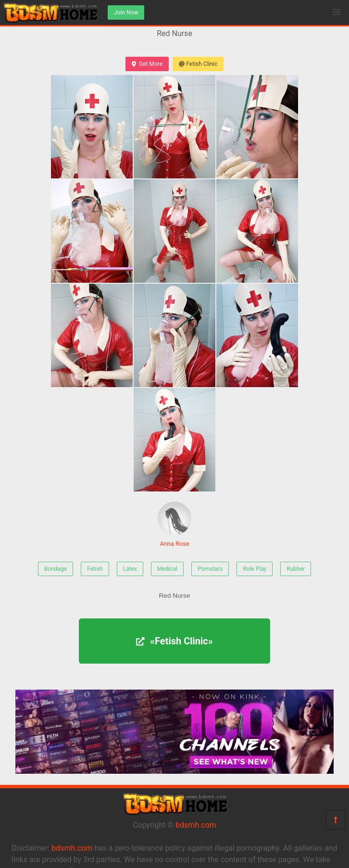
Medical (167, 569)
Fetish (95, 569)
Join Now (126, 13)
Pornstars (210, 569)
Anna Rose (174, 524)
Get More (147, 64)
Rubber (296, 569)
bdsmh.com (196, 825)
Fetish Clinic (198, 64)
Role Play (255, 569)
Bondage (56, 569)
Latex (130, 569)
